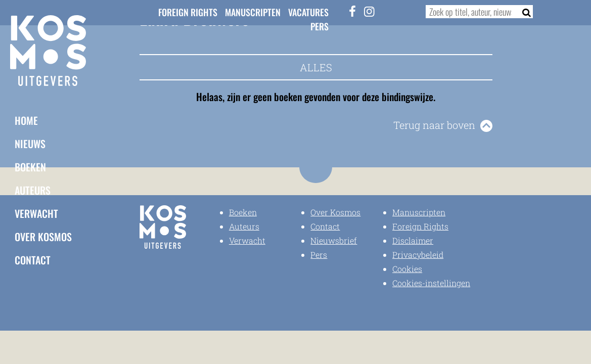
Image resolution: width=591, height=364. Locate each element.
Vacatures (308, 12)
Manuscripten (253, 12)
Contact (33, 260)
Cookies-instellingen (431, 283)
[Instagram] (370, 11)
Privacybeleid (418, 255)
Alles (316, 67)
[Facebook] (352, 11)
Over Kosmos (43, 237)
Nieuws (30, 144)
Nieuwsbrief (334, 240)
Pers (320, 26)
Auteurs (33, 190)
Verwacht (36, 213)
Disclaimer (413, 240)
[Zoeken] (523, 12)
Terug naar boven (434, 125)
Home (26, 120)
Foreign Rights (188, 12)
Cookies (407, 269)
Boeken (30, 167)
